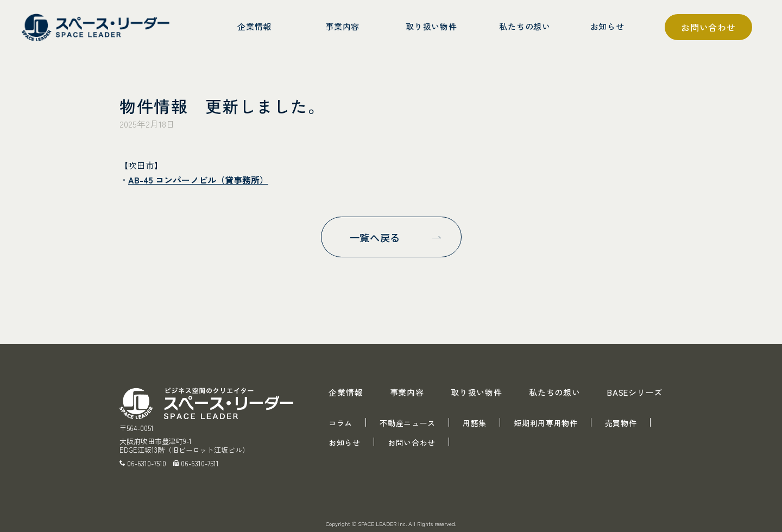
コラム (340, 423)
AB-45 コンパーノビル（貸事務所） (198, 180)
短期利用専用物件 (546, 423)
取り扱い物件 (477, 392)
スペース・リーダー (98, 27)
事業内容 (407, 392)
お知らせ (345, 442)
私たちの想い (555, 392)
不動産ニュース (408, 423)
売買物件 (621, 423)
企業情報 (346, 392)
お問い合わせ (708, 27)
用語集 (475, 423)
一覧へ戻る (375, 237)
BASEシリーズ (635, 392)
